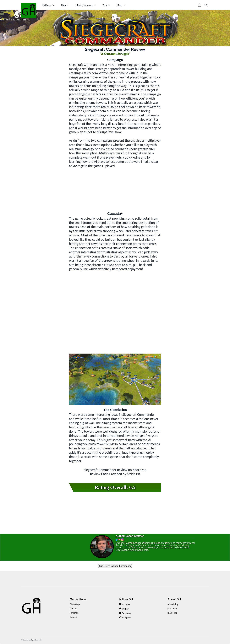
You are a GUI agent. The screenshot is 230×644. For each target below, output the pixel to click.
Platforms (49, 5)
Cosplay (73, 617)
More (126, 5)
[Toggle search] (206, 5)
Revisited (74, 613)
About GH (174, 599)
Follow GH (126, 599)
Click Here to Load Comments (115, 566)
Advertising (173, 604)
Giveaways (75, 604)
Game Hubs (78, 599)
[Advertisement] (115, 188)
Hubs (67, 5)
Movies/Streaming (89, 5)
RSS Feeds (172, 613)
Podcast (74, 608)
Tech (111, 5)
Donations (172, 608)
